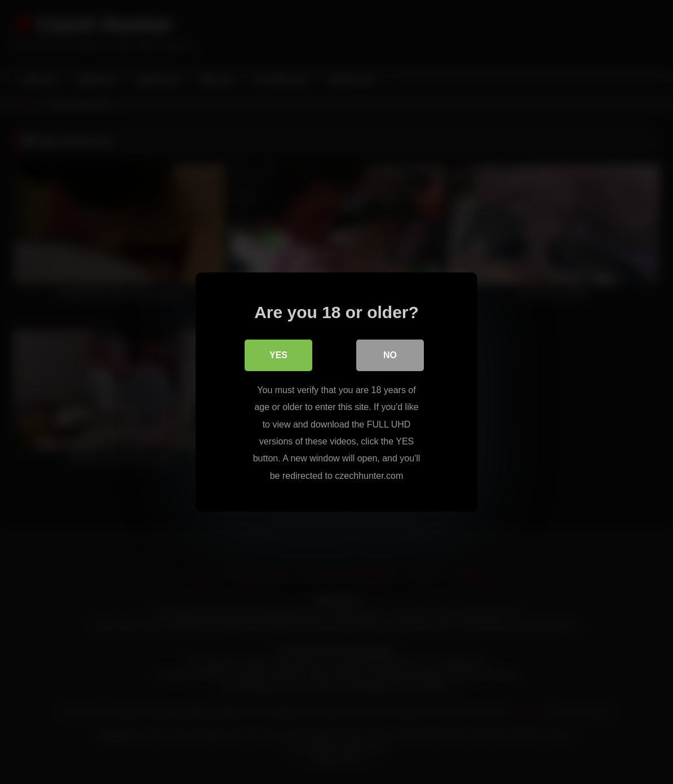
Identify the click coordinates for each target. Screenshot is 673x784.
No (390, 355)
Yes (278, 355)
